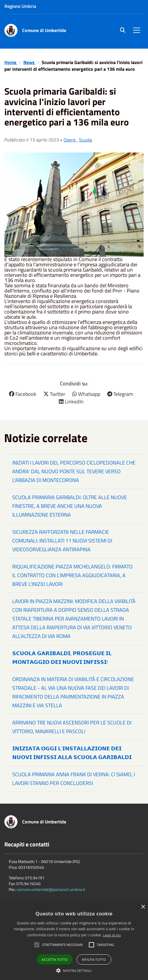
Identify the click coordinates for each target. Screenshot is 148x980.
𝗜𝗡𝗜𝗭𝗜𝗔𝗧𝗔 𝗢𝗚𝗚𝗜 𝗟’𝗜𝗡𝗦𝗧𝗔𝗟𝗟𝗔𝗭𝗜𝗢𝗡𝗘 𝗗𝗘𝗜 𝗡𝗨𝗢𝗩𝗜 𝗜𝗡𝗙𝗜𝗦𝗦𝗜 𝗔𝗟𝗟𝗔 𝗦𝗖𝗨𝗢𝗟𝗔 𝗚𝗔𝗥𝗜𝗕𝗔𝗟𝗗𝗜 (72, 753)
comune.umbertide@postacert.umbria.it (51, 889)
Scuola (86, 140)
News (30, 62)
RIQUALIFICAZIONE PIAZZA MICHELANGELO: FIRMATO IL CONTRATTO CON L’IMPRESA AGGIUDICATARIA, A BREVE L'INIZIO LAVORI (72, 575)
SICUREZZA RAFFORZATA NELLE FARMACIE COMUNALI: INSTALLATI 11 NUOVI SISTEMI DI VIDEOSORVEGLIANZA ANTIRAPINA (62, 541)
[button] (74, 970)
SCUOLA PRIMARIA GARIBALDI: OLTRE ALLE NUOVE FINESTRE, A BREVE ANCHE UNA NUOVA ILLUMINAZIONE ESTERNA (70, 506)
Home (11, 62)
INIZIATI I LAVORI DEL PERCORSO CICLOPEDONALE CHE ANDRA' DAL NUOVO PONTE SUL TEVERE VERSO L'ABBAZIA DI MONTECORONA (74, 471)
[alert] (74, 941)
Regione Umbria (20, 6)
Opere (70, 140)
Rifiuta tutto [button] (94, 959)
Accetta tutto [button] (55, 959)
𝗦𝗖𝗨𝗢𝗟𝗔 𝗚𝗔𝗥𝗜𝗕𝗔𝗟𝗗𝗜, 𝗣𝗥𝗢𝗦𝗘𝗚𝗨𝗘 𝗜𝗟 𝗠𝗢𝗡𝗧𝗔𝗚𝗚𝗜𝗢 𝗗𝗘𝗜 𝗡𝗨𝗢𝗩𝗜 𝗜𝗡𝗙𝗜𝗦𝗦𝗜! (62, 658)
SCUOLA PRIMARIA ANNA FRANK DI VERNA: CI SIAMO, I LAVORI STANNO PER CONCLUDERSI (74, 779)
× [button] (143, 907)
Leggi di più (112, 935)
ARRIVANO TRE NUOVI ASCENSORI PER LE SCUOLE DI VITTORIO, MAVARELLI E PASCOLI (72, 727)
